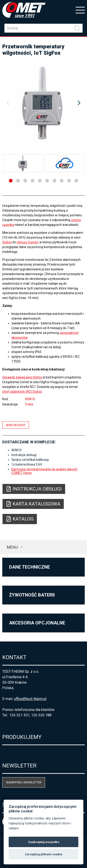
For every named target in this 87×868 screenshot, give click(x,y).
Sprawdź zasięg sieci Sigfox (22, 377)
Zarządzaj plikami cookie (43, 854)
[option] (44, 103)
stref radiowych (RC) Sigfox (22, 392)
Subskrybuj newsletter (24, 782)
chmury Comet (27, 242)
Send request (16, 425)
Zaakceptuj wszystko (44, 842)
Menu (12, 547)
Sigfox (7, 242)
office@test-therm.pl (30, 699)
